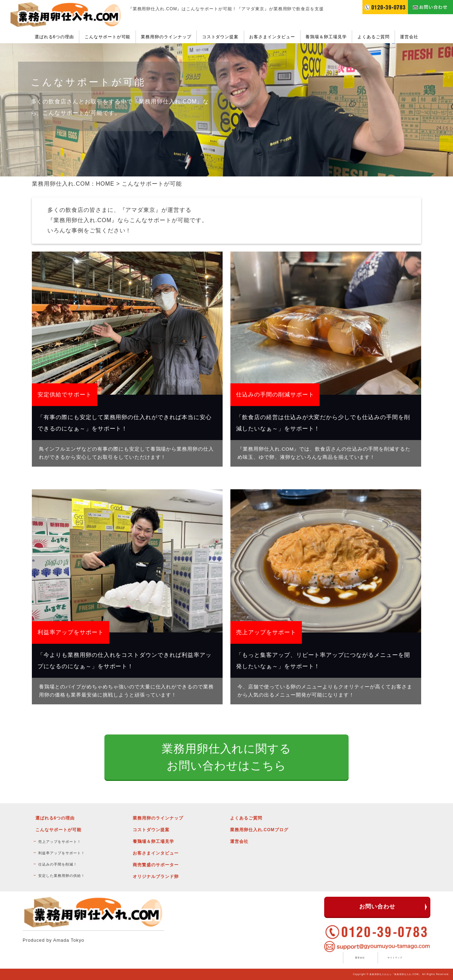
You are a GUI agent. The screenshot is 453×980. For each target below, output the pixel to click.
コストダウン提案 (220, 37)
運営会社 (409, 37)
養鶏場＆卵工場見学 (326, 37)
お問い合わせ (377, 906)
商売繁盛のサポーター (156, 865)
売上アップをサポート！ (60, 842)
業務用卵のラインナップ (166, 37)
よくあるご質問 (374, 37)
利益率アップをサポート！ (62, 853)
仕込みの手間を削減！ (58, 864)
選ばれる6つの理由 (54, 37)
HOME (105, 184)
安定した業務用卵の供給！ (62, 876)
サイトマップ (395, 958)
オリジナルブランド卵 (156, 877)
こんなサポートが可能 (108, 37)
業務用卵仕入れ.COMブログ (259, 830)
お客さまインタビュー (272, 37)
